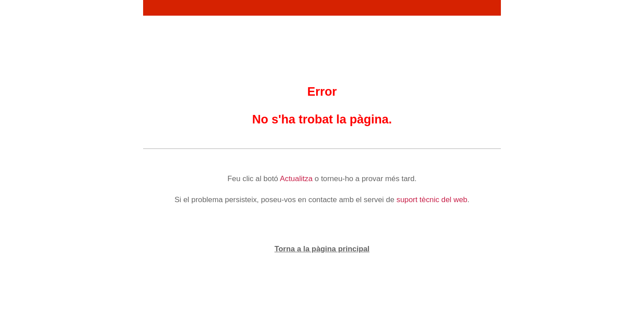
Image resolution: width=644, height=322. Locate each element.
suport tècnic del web (432, 200)
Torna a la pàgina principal (322, 249)
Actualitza (296, 179)
